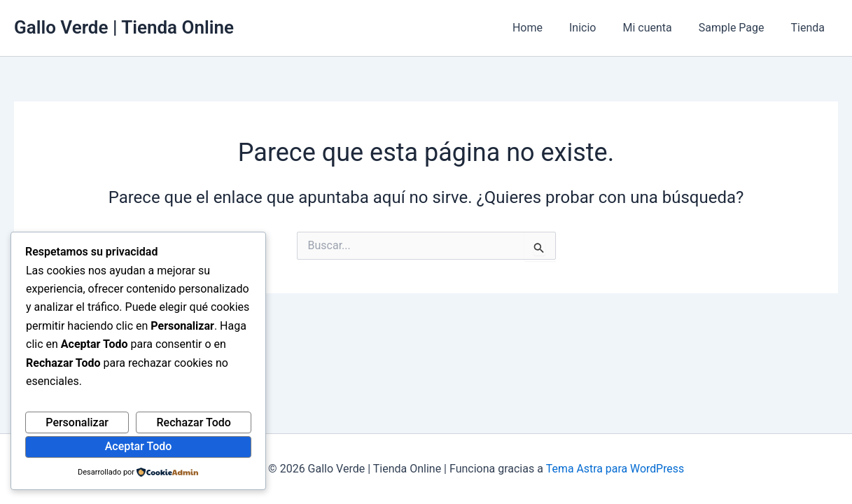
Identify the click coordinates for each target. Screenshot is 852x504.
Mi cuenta (657, 28)
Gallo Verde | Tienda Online (124, 27)
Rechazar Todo (194, 422)
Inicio (597, 28)
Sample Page (738, 28)
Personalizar (77, 422)
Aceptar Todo (139, 446)
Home (546, 28)
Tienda (810, 28)
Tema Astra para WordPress (615, 469)
